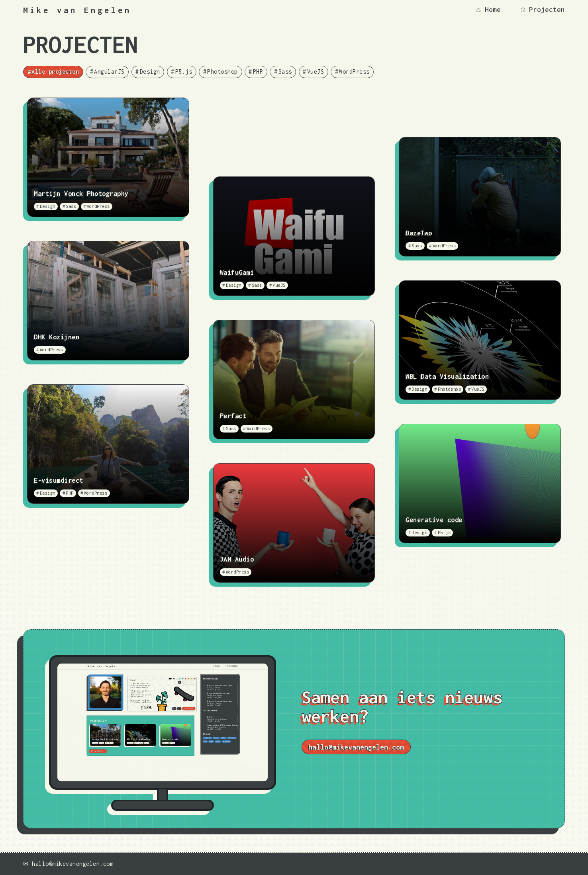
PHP (258, 71)
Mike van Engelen (77, 10)
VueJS (316, 71)
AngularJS (109, 71)
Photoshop (222, 71)
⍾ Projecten (543, 10)
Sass (285, 71)
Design (150, 71)
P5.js (184, 71)
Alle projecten (55, 71)
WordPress (354, 71)
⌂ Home (488, 10)
